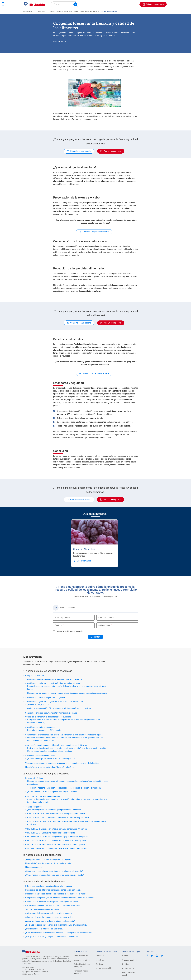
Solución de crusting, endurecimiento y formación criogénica (51, 722)
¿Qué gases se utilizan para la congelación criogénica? (49, 868)
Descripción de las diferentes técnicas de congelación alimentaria (53, 899)
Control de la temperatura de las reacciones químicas (48, 726)
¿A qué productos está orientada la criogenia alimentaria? (50, 930)
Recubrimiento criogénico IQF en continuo (45, 739)
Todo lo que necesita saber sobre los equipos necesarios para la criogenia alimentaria (64, 797)
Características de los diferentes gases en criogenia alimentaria (52, 910)
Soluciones (41, 20)
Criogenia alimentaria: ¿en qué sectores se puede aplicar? (50, 926)
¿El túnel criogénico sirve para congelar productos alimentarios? (55, 819)
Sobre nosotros (119, 13)
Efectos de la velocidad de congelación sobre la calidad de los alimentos (56, 903)
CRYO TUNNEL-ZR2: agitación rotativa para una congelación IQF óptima (56, 838)
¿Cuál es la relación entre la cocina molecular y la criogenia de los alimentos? (58, 942)
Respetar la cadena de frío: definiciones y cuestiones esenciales (53, 914)
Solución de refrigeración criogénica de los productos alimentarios (54, 688)
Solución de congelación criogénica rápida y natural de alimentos (53, 692)
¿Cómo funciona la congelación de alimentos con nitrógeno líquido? (55, 884)
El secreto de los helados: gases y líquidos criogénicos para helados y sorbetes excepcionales (67, 702)
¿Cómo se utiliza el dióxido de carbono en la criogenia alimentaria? (54, 880)
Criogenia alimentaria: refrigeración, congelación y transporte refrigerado (73, 20)
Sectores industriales (100, 13)
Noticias (125, 973)
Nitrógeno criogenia (34, 876)
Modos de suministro (82, 969)
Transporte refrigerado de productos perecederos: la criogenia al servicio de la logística (62, 772)
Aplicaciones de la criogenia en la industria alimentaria (49, 922)
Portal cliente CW (103, 977)
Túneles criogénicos (34, 816)
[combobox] (65, 4)
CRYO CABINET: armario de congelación (43, 805)
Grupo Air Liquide (130, 969)
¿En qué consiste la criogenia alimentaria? (43, 918)
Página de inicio (29, 20)
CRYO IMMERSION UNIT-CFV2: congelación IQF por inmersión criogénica (56, 846)
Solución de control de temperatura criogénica (45, 706)
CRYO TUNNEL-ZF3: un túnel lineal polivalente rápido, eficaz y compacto (58, 826)
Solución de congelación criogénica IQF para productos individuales (54, 710)
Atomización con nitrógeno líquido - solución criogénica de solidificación (56, 754)
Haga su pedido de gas (35, 13)
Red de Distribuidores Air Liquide (82, 974)
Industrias (100, 969)
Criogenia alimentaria (35, 684)
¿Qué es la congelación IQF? (39, 713)
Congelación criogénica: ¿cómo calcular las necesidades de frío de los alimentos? (60, 907)
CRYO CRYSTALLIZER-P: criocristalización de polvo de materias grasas (56, 849)
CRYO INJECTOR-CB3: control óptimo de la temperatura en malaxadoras (56, 857)
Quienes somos (128, 977)
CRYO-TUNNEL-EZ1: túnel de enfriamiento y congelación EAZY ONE (56, 822)
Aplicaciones (82, 13)
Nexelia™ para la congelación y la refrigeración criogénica (50, 776)
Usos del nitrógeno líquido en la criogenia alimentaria (48, 872)
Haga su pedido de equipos (61, 13)
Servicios (99, 973)
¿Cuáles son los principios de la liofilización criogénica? (51, 767)
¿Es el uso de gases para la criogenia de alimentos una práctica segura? (56, 934)
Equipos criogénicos (34, 787)
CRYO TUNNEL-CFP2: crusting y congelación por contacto (50, 842)
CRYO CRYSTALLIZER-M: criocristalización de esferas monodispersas (55, 853)
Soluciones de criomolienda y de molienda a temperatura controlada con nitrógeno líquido (64, 744)
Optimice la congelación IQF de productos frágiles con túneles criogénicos (59, 717)
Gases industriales (81, 965)
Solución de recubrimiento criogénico (41, 736)
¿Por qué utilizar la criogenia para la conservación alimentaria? (52, 945)
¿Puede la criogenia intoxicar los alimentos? (44, 938)
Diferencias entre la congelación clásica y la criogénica (49, 895)
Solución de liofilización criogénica (40, 765)
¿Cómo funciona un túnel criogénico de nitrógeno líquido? (52, 801)
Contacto (126, 965)
